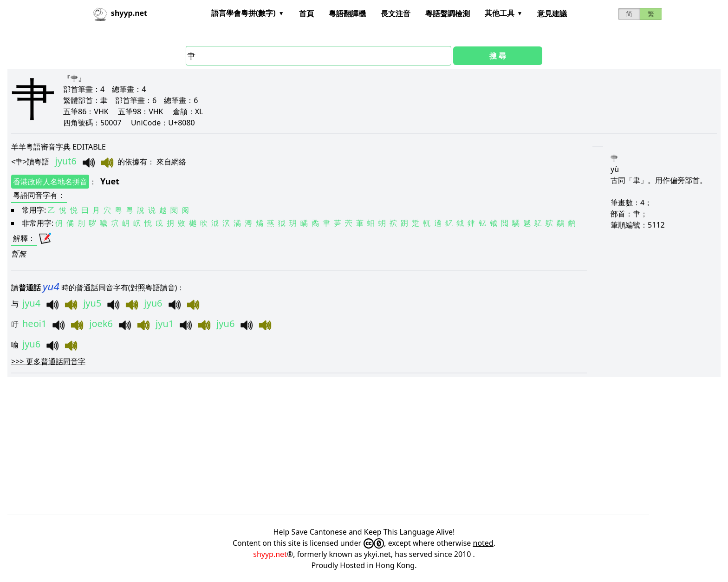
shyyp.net (270, 554)
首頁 (306, 13)
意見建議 (552, 13)
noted (483, 543)
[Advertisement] (286, 446)
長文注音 (396, 13)
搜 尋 (498, 56)
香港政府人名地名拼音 (50, 182)
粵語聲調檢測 (448, 13)
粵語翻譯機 (347, 13)
